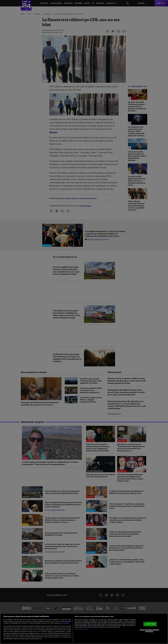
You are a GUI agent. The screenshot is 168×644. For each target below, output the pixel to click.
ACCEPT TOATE (150, 624)
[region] (84, 629)
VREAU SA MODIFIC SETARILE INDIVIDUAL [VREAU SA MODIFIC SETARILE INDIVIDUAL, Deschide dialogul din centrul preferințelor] (149, 631)
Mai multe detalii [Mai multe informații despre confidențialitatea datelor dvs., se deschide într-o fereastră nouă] (65, 623)
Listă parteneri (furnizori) (81, 629)
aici (40, 633)
